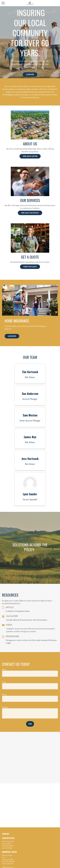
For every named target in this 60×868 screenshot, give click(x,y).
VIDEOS (9, 625)
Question (5, 707)
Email (4, 682)
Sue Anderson (30, 393)
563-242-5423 (10, 846)
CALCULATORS (12, 616)
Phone (4, 695)
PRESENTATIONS (12, 636)
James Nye (30, 437)
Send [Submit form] (30, 724)
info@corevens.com (7, 867)
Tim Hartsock (30, 372)
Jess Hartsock (30, 459)
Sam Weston (30, 415)
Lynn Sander (30, 494)
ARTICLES (10, 607)
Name (4, 669)
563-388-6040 (10, 861)
